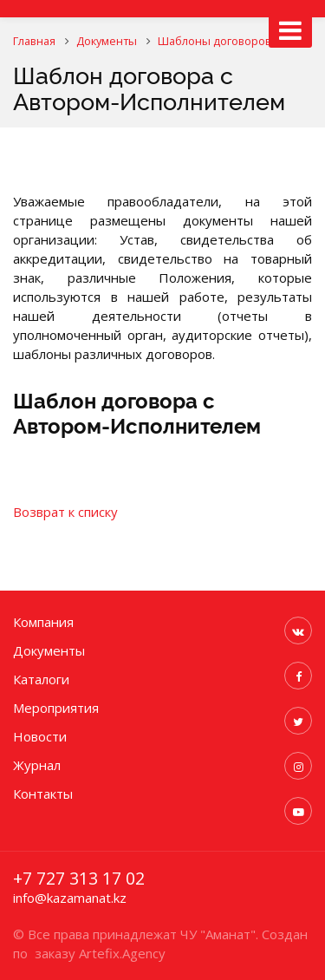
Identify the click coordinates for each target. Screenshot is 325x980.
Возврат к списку (65, 512)
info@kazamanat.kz (70, 898)
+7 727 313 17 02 (79, 879)
